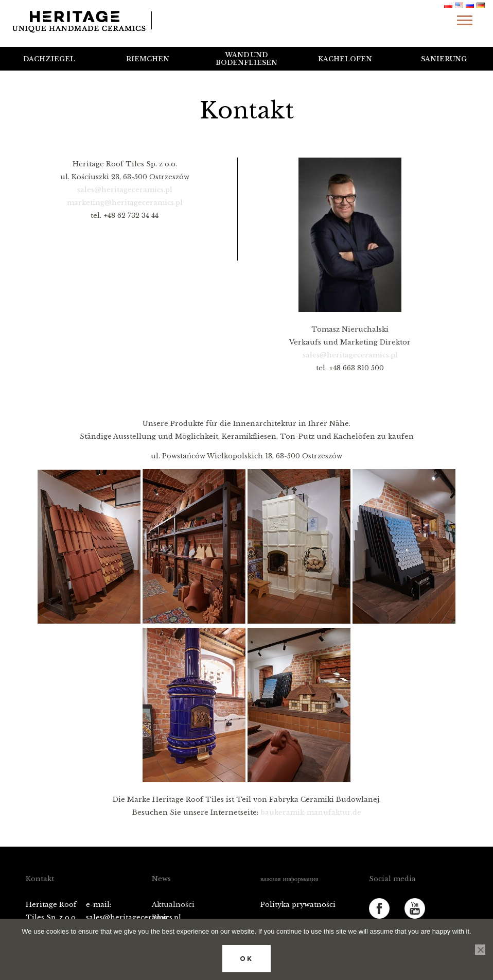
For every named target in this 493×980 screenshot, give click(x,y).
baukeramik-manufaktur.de (311, 812)
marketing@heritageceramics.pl (125, 203)
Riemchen (148, 59)
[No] (480, 950)
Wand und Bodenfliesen (246, 59)
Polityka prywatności (298, 905)
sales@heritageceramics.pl (125, 190)
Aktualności (173, 905)
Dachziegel (49, 59)
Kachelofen (345, 59)
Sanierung (444, 59)
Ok (246, 959)
